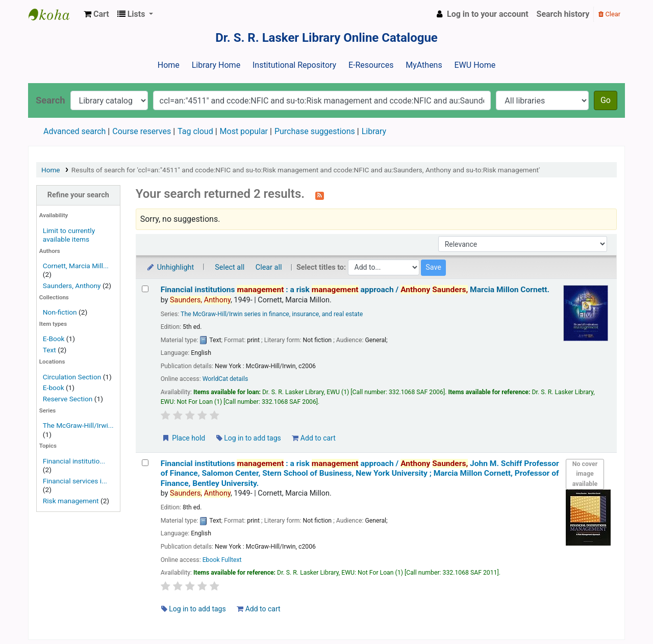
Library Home (216, 65)
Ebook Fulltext (222, 560)
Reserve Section (68, 399)
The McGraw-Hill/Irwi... (78, 425)
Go (606, 100)
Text (50, 350)
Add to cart (313, 438)
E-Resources (371, 65)
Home (169, 65)
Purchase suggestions (315, 131)
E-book (54, 388)
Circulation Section (72, 377)
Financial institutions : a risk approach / (355, 290)
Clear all (269, 267)
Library (374, 131)
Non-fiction (60, 312)
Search (51, 100)
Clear (609, 14)
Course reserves (142, 131)
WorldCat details (225, 379)
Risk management (71, 501)
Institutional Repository (294, 65)
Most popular (244, 131)
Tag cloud (195, 131)
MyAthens (424, 65)
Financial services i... (75, 481)
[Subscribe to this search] (320, 195)
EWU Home (475, 65)
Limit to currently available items (69, 235)
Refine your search (78, 195)
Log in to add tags (249, 438)
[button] (96, 14)
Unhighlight (170, 267)
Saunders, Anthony (72, 286)
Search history (563, 14)
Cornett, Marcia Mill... (76, 266)
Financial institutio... (74, 461)
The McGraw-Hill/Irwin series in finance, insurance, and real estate (272, 314)
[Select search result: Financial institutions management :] (145, 289)
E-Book (54, 339)
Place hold (183, 438)
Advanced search (74, 131)
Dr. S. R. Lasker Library (54, 14)
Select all (230, 267)
